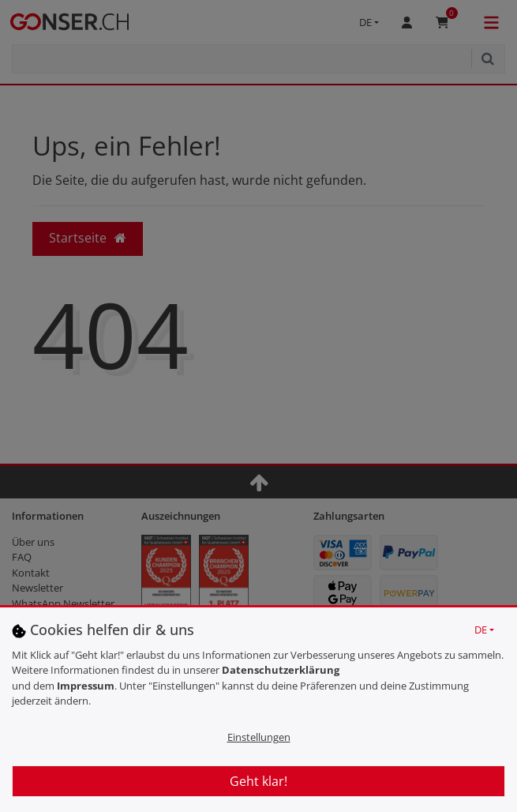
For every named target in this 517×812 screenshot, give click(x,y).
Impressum (86, 686)
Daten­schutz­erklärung (281, 670)
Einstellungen (259, 737)
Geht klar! (258, 781)
